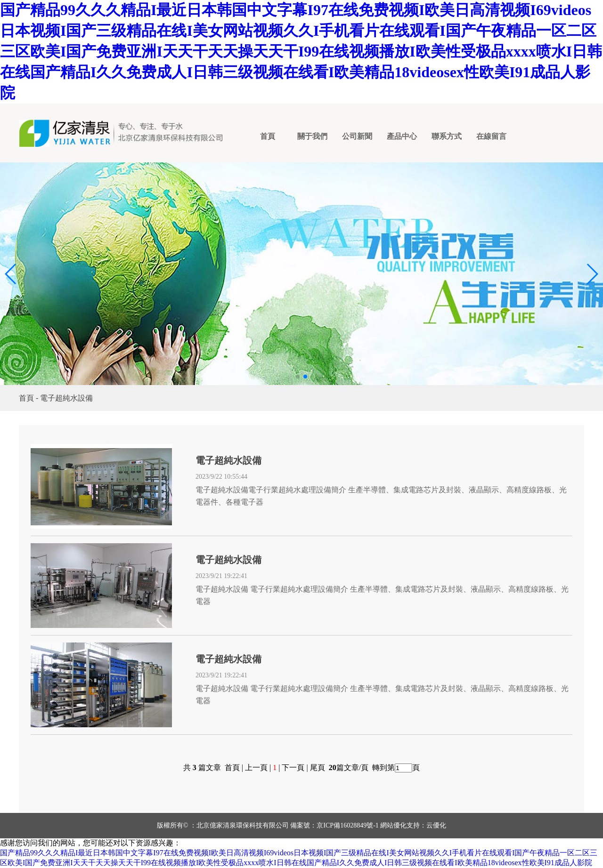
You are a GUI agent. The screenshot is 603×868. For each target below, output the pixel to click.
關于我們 (312, 136)
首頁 (268, 136)
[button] (11, 274)
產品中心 (402, 136)
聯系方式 (447, 136)
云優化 (436, 825)
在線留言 (491, 136)
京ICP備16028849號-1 (347, 825)
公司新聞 (357, 136)
